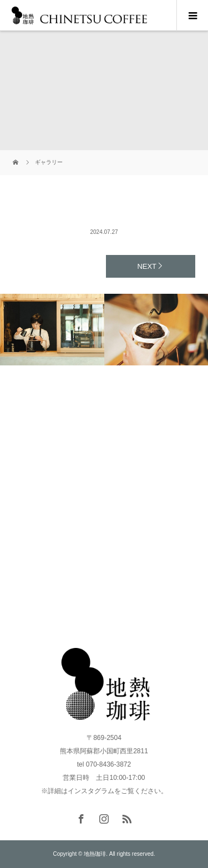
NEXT (147, 266)
